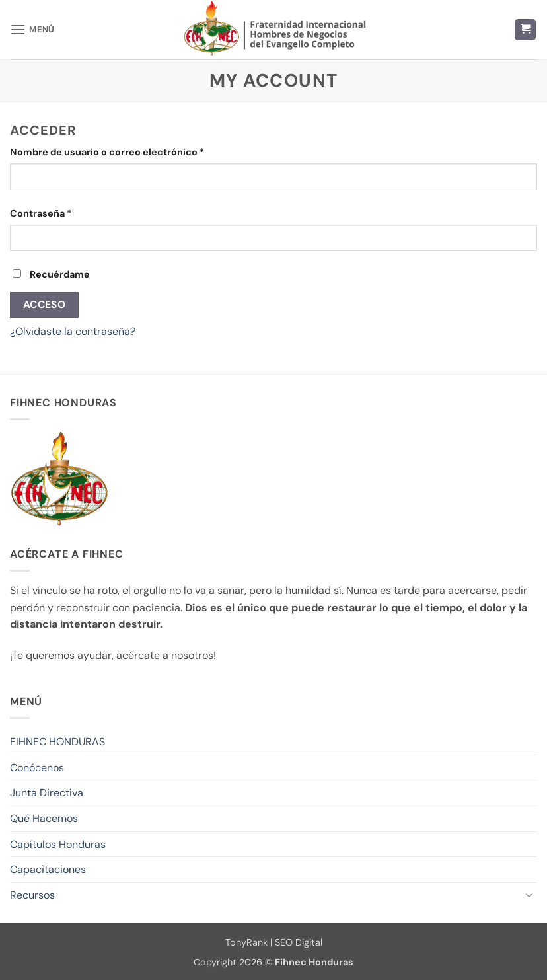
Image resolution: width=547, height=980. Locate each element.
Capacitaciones (48, 869)
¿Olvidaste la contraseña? (73, 331)
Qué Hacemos (44, 818)
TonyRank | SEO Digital (274, 942)
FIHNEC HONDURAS (57, 742)
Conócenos (37, 768)
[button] (32, 29)
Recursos (32, 895)
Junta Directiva (47, 793)
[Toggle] (529, 895)
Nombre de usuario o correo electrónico (133, 151)
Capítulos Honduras (58, 844)
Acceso (45, 305)
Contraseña (66, 213)
